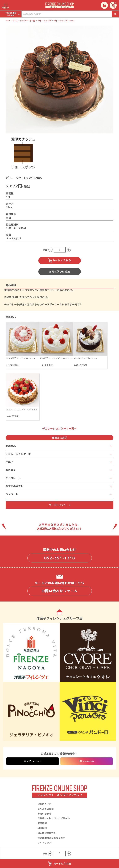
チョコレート (13, 478)
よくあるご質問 (46, 809)
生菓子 (9, 462)
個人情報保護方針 (47, 833)
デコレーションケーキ (18, 454)
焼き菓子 (11, 470)
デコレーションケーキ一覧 (24, 21)
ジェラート (12, 494)
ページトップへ (59, 505)
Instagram (86, 761)
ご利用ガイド (44, 804)
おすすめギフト (14, 486)
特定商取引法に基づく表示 (51, 838)
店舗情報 (42, 823)
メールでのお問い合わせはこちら (60, 588)
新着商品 (11, 446)
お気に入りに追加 (59, 272)
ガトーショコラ (45, 21)
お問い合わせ (44, 814)
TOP (8, 21)
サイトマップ (44, 843)
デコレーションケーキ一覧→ (59, 429)
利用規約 (42, 828)
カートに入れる (59, 261)
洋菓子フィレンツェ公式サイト (54, 818)
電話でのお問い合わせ (60, 555)
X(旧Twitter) (33, 761)
